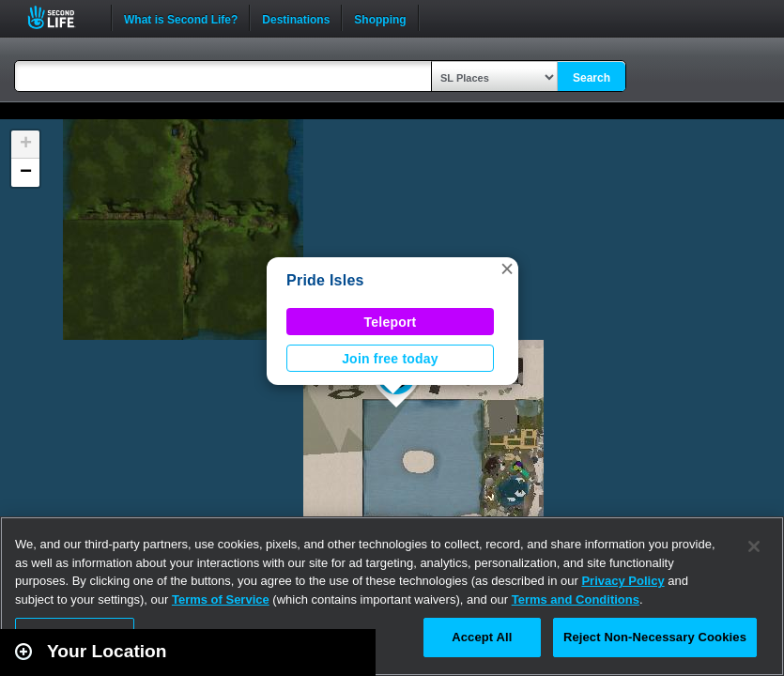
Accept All (482, 637)
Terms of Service (221, 599)
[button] (507, 269)
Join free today (390, 359)
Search (592, 78)
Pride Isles (325, 280)
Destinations (296, 18)
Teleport (391, 322)
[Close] (754, 546)
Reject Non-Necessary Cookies (655, 637)
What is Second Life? (181, 18)
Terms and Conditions (576, 599)
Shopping (380, 18)
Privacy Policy (623, 581)
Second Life (61, 17)
